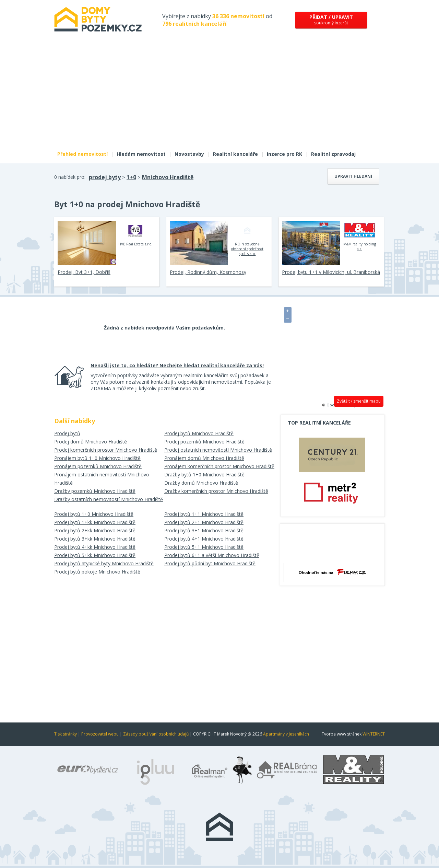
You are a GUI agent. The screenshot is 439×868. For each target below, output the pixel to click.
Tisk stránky (66, 734)
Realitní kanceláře (235, 154)
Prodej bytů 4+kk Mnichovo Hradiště (95, 547)
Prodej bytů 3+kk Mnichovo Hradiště (95, 539)
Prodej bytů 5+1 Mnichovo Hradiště (204, 547)
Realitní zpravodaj (333, 154)
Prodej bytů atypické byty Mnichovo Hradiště (104, 563)
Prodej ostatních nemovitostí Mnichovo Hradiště (218, 450)
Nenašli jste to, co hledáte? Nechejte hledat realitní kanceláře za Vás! (177, 365)
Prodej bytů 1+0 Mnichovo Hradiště (94, 514)
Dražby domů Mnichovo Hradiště (201, 483)
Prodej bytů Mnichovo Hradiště (199, 433)
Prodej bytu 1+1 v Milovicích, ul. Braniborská (331, 272)
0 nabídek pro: (70, 177)
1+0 (131, 177)
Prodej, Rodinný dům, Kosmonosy (208, 272)
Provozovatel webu (100, 734)
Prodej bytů (67, 433)
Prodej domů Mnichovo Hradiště (91, 442)
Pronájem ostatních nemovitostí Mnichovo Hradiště (102, 479)
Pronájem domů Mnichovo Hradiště (204, 458)
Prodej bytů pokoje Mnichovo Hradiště (97, 572)
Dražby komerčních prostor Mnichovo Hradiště (216, 491)
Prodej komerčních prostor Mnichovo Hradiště (106, 450)
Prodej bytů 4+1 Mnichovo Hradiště (204, 539)
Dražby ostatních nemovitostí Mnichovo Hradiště (109, 499)
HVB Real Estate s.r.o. (135, 233)
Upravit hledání (353, 176)
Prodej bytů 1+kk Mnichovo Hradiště (95, 522)
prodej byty (105, 177)
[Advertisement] (219, 95)
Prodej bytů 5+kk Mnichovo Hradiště (95, 555)
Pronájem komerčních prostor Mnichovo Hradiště (219, 466)
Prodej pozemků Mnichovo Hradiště (204, 442)
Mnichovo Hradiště (168, 177)
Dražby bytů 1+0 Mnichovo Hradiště (204, 474)
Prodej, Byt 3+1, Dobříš (84, 272)
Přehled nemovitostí (82, 154)
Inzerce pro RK (284, 154)
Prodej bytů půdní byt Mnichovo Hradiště (210, 563)
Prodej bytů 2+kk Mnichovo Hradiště (95, 530)
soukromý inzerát (331, 20)
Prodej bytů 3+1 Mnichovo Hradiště (204, 530)
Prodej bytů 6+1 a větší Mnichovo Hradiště (212, 555)
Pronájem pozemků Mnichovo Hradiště (98, 466)
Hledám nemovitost (141, 154)
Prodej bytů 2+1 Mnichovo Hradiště (204, 522)
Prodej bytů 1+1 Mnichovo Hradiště (204, 514)
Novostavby (189, 154)
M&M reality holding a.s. (360, 236)
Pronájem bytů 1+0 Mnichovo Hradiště (97, 458)
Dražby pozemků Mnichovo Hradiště (95, 491)
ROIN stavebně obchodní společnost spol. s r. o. (247, 238)
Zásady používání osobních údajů (156, 734)
